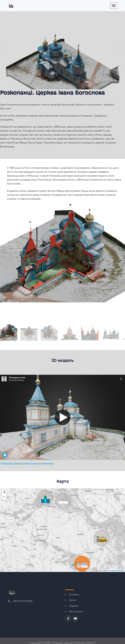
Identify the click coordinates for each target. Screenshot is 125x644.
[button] (121, 47)
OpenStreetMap (118, 571)
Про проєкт (76, 611)
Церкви (73, 606)
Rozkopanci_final (10, 464)
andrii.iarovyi (31, 464)
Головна (74, 594)
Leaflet (103, 571)
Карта (73, 600)
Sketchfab (48, 464)
